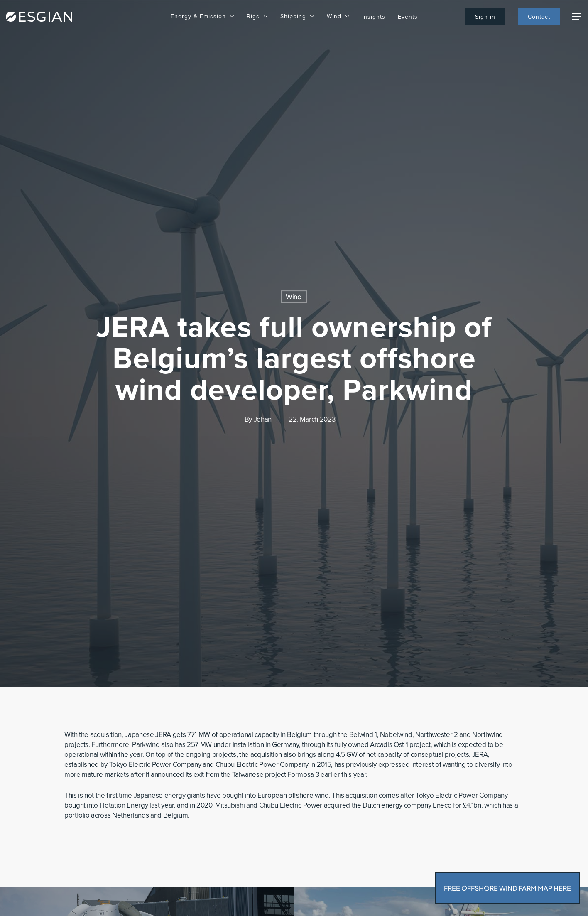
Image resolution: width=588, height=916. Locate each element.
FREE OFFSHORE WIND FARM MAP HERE (507, 888)
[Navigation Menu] (577, 17)
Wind (294, 296)
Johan (263, 419)
